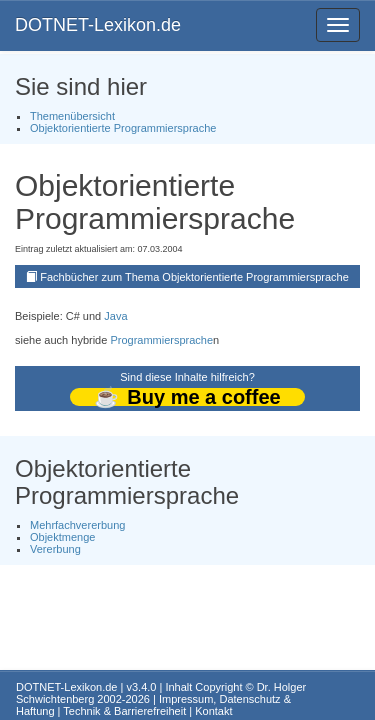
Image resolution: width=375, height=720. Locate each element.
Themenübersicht (72, 116)
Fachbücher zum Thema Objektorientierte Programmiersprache (194, 277)
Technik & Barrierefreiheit (124, 711)
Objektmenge (62, 537)
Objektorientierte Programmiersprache (123, 128)
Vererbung (55, 549)
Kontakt (213, 711)
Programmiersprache (161, 340)
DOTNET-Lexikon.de (98, 25)
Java (115, 316)
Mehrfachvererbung (77, 525)
